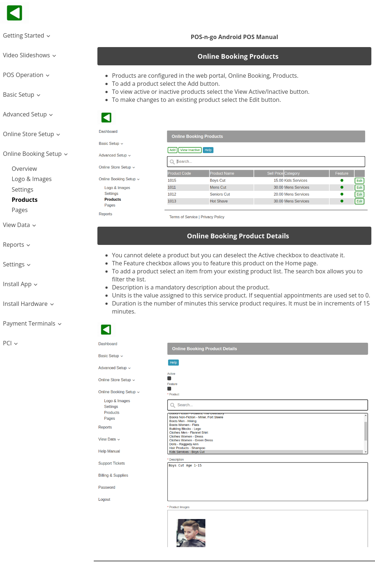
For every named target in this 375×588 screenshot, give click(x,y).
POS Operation (23, 75)
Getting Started (24, 35)
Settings (22, 189)
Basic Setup (19, 95)
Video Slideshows (26, 55)
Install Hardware (25, 304)
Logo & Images (32, 179)
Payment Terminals (29, 323)
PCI (7, 343)
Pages (20, 210)
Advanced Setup (25, 114)
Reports (13, 245)
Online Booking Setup (32, 154)
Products (25, 200)
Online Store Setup (28, 134)
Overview (24, 169)
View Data (16, 225)
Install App (17, 284)
